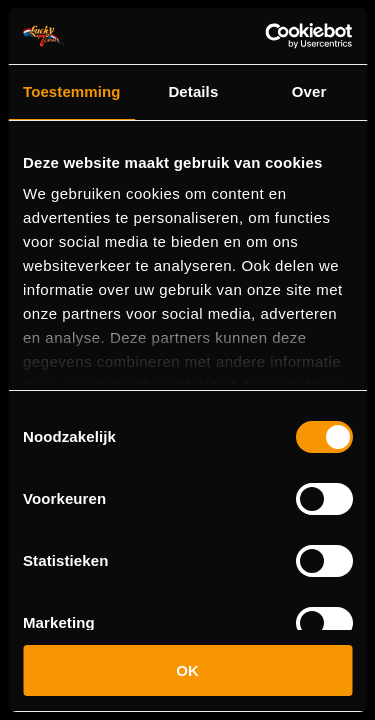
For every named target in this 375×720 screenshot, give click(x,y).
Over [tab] (309, 91)
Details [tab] (193, 91)
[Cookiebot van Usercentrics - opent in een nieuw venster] (267, 36)
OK (187, 670)
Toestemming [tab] (72, 91)
